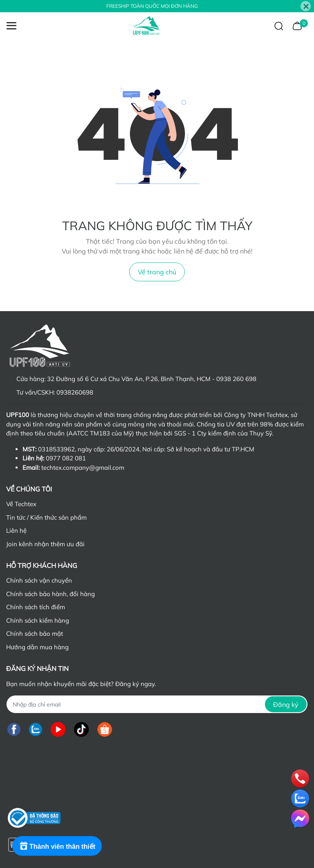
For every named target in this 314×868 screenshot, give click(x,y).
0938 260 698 (236, 379)
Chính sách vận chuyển (39, 580)
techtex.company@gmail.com (83, 468)
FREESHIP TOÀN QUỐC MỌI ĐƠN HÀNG (152, 6)
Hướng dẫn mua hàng (37, 647)
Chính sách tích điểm (36, 607)
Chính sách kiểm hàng (38, 620)
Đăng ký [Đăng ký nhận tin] (286, 704)
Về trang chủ (157, 272)
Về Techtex (21, 504)
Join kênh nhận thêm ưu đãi (45, 544)
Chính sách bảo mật (35, 634)
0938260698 (75, 392)
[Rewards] (57, 846)
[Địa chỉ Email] (157, 704)
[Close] (306, 6)
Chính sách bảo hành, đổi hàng (50, 594)
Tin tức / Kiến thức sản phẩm (46, 517)
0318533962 (56, 449)
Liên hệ (16, 530)
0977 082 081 (66, 458)
